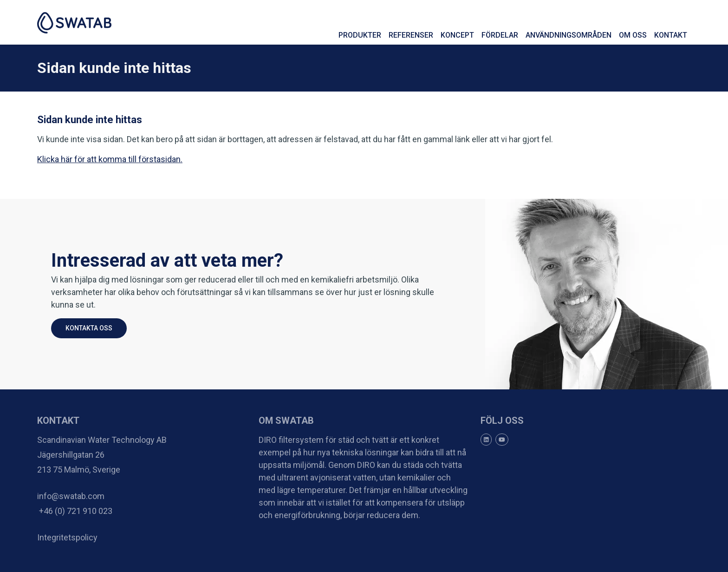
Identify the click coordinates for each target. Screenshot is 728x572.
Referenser (411, 35)
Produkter (360, 35)
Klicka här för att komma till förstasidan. (110, 159)
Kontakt (671, 35)
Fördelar (500, 35)
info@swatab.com (71, 496)
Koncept (457, 35)
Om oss (633, 35)
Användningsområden (569, 35)
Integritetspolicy (67, 537)
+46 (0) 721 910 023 (75, 511)
